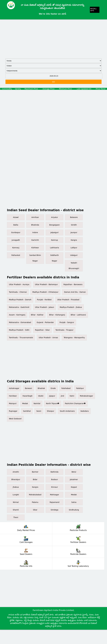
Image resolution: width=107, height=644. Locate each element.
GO (53, 82)
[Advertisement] (53, 39)
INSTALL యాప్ (93, 10)
